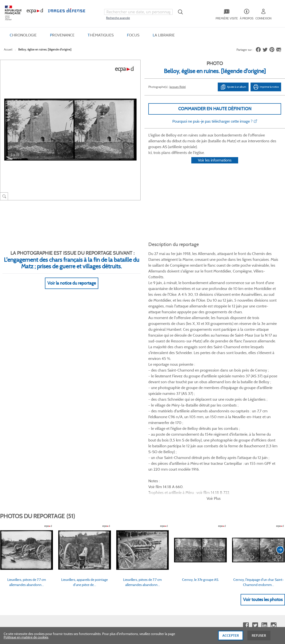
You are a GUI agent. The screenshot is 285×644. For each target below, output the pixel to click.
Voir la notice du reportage (72, 277)
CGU (145, 455)
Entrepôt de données (225, 463)
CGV (145, 447)
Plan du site (135, 591)
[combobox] (138, 12)
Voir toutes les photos (263, 389)
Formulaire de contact (26, 549)
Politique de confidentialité (161, 463)
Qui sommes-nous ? (22, 447)
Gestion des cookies (156, 479)
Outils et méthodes (89, 471)
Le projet (216, 447)
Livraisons (82, 455)
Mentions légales (154, 471)
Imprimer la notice (266, 87)
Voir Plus (214, 288)
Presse (214, 479)
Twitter (255, 415)
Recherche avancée (118, 18)
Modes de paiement (89, 463)
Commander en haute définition (215, 109)
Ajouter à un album (233, 87)
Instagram (273, 415)
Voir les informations (215, 166)
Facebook (246, 415)
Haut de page (245, 562)
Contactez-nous (221, 471)
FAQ (78, 447)
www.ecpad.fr (17, 463)
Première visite (220, 455)
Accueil (8, 49)
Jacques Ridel (178, 87)
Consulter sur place (21, 455)
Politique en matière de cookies (26, 638)
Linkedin (264, 415)
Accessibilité (84, 479)
